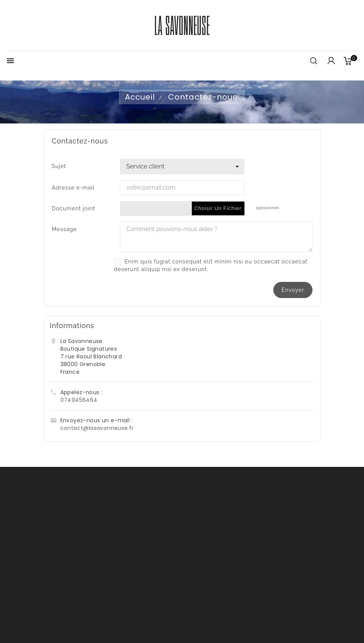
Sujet (59, 166)
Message (64, 229)
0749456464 (79, 400)
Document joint (74, 208)
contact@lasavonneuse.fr (97, 428)
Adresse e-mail (73, 188)
